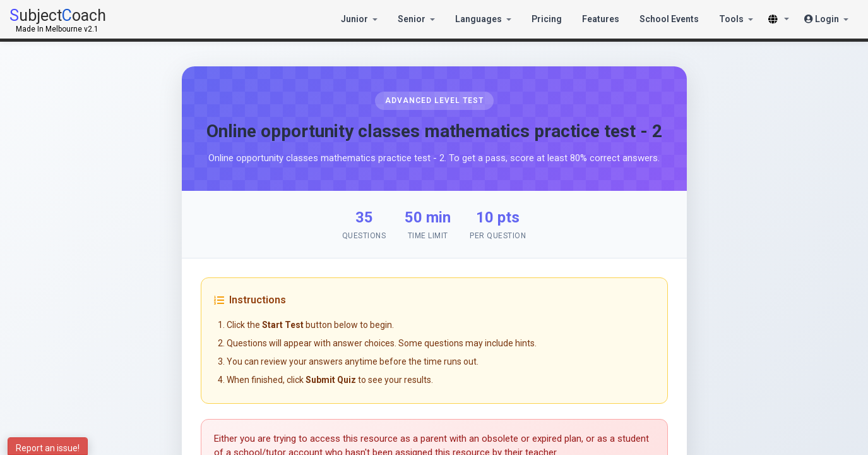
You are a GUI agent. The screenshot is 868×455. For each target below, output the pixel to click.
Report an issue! (48, 448)
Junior (359, 19)
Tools (736, 19)
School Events (669, 19)
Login (826, 19)
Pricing (547, 19)
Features (601, 19)
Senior (416, 19)
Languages (483, 19)
